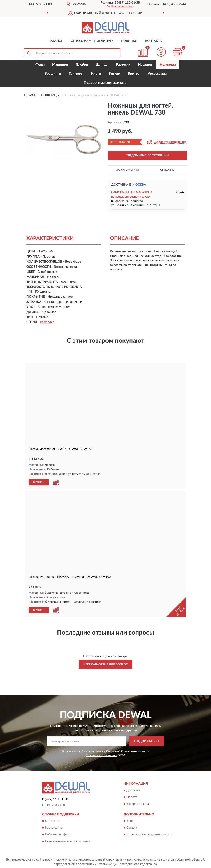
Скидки (132, 827)
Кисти (96, 74)
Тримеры (76, 74)
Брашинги (53, 74)
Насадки (145, 65)
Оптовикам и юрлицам (92, 41)
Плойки (82, 65)
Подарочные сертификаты (105, 83)
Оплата (132, 797)
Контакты (154, 41)
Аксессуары (157, 74)
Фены (40, 65)
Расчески (123, 65)
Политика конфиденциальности (150, 834)
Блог (130, 820)
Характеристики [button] (128, 170)
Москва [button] (139, 185)
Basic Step (47, 322)
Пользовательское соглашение (68, 841)
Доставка (133, 790)
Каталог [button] (56, 41)
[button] (120, 6)
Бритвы (134, 74)
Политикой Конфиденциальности (128, 751)
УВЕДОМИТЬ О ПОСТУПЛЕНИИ (147, 155)
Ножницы (168, 65)
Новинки (129, 41)
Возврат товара (138, 803)
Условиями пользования (102, 755)
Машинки (60, 65)
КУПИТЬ (39, 482)
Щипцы (102, 65)
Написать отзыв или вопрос (105, 664)
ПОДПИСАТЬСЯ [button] (147, 741)
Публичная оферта (59, 834)
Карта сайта (54, 827)
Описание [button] (167, 170)
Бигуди (114, 74)
